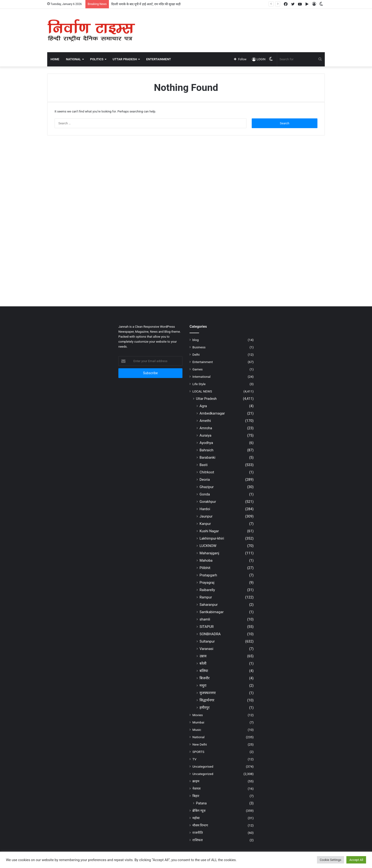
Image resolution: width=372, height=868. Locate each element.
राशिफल (198, 840)
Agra (203, 406)
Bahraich (207, 450)
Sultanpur (207, 641)
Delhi (196, 355)
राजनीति (198, 833)
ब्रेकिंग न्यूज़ (199, 811)
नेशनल (196, 789)
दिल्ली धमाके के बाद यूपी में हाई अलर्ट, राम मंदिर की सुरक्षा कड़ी (146, 4)
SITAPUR (207, 627)
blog (195, 340)
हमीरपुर (205, 708)
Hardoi (205, 509)
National (198, 737)
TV (194, 759)
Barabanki (207, 457)
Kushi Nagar (209, 531)
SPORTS (198, 752)
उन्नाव (203, 656)
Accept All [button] (356, 860)
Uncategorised (203, 766)
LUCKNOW (208, 546)
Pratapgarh (208, 575)
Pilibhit (205, 568)
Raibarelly (207, 590)
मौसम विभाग (200, 825)
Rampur (206, 597)
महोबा (196, 818)
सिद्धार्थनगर (207, 700)
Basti (204, 465)
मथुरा (203, 686)
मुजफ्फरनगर (208, 693)
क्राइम (196, 781)
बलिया (204, 671)
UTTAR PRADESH (125, 59)
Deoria (205, 480)
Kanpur (205, 524)
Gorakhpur (208, 502)
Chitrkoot (207, 472)
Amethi (205, 421)
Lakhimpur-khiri (212, 538)
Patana (201, 803)
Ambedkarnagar (212, 413)
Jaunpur (206, 516)
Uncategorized (203, 774)
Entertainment (203, 362)
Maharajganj (209, 553)
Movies (198, 715)
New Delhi (200, 744)
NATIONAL (73, 59)
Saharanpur (209, 605)
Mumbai (198, 722)
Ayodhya (206, 443)
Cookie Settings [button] (331, 860)
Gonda (205, 494)
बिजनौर (205, 678)
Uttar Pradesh (206, 399)
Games (198, 369)
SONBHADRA (210, 634)
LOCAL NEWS (202, 391)
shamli (205, 619)
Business (199, 347)
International (201, 377)
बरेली (203, 663)
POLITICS (97, 59)
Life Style (199, 384)
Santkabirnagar (212, 612)
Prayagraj (207, 583)
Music (197, 730)
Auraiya (205, 435)
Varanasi (206, 649)
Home (55, 59)
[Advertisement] (233, 24)
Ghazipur (207, 487)
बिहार (196, 796)
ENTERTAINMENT (158, 59)
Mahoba (206, 560)
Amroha (206, 428)
